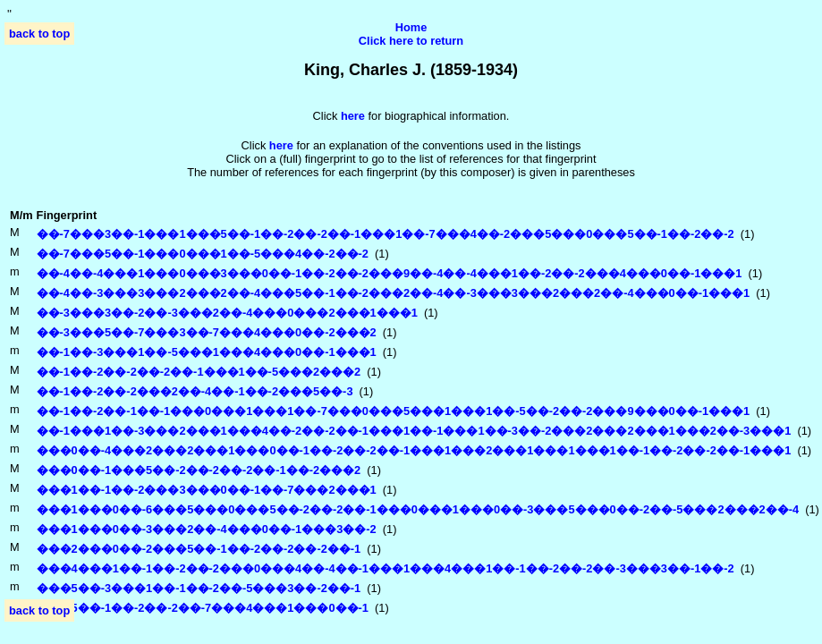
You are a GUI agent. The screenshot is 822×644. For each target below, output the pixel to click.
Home (411, 27)
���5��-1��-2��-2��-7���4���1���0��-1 (203, 608)
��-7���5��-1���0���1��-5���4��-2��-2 (203, 254)
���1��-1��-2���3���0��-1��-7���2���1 (207, 490)
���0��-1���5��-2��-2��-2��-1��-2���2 (199, 470)
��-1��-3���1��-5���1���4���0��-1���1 (207, 352)
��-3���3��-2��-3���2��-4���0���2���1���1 (227, 313)
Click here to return (411, 41)
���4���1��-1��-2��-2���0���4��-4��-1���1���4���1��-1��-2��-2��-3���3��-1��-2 (386, 568)
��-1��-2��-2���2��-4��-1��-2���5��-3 (195, 391)
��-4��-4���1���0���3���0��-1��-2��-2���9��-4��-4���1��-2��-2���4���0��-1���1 (390, 273)
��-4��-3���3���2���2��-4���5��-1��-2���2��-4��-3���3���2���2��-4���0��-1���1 (394, 293)
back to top (39, 34)
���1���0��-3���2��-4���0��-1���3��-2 (207, 529)
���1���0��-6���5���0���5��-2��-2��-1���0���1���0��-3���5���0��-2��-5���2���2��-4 (418, 509)
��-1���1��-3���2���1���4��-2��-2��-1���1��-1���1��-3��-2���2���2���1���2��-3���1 (414, 431)
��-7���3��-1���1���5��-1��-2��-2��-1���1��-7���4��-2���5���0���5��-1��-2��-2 (386, 234)
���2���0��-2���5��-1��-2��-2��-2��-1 (199, 549)
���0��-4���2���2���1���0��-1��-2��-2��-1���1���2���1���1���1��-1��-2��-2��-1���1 (414, 450)
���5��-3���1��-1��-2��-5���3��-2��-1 (199, 588)
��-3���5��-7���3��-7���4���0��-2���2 (207, 332)
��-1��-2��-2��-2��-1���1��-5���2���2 (199, 372)
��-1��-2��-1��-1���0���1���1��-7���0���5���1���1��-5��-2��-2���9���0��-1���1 (394, 411)
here (281, 145)
